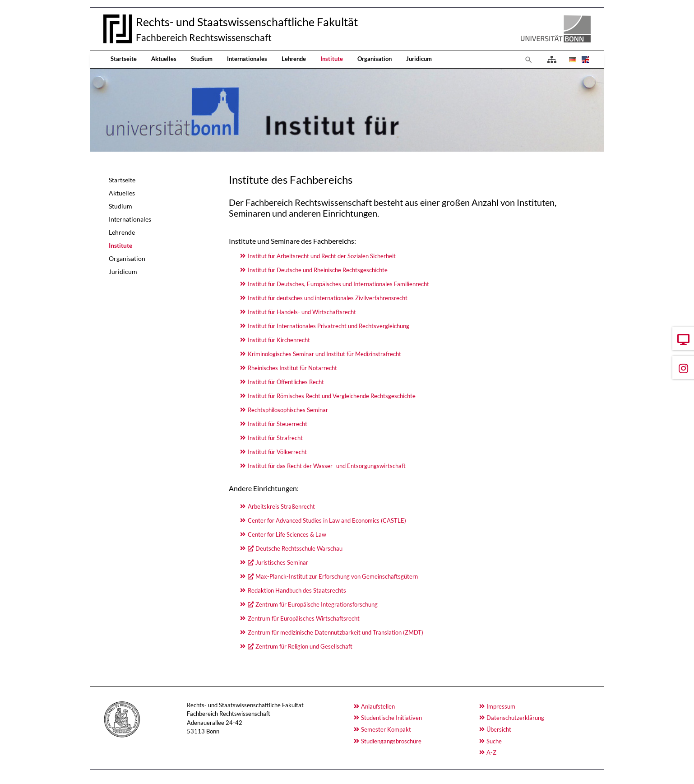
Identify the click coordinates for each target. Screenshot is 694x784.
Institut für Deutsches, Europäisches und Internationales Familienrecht (338, 284)
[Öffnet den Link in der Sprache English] (584, 60)
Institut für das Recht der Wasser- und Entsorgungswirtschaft (327, 466)
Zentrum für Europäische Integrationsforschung (317, 604)
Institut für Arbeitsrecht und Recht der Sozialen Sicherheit (322, 256)
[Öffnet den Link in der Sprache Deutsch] (572, 60)
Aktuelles (164, 59)
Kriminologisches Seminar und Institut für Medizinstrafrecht (324, 354)
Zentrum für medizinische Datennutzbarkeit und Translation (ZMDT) (335, 632)
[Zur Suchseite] (529, 60)
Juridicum (419, 59)
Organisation (375, 59)
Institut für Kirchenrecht (279, 340)
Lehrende (294, 59)
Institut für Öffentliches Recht (286, 382)
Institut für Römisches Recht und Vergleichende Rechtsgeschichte (332, 396)
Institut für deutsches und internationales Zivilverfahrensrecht (328, 298)
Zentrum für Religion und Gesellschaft (304, 646)
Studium (202, 59)
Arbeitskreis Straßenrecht (281, 506)
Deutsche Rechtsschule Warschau (299, 548)
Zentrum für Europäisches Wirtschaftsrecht (304, 618)
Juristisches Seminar (282, 562)
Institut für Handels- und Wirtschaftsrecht (302, 312)
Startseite (124, 59)
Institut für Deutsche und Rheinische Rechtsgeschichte (318, 270)
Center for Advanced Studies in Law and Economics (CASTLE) (327, 520)
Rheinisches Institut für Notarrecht (292, 368)
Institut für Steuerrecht (278, 424)
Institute (332, 59)
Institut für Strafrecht (275, 438)
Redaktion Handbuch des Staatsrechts (297, 590)
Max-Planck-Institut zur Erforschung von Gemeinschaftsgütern (337, 576)
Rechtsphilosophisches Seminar (288, 410)
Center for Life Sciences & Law (287, 534)
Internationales (247, 59)
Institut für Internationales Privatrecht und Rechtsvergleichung (328, 326)
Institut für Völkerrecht (277, 452)
